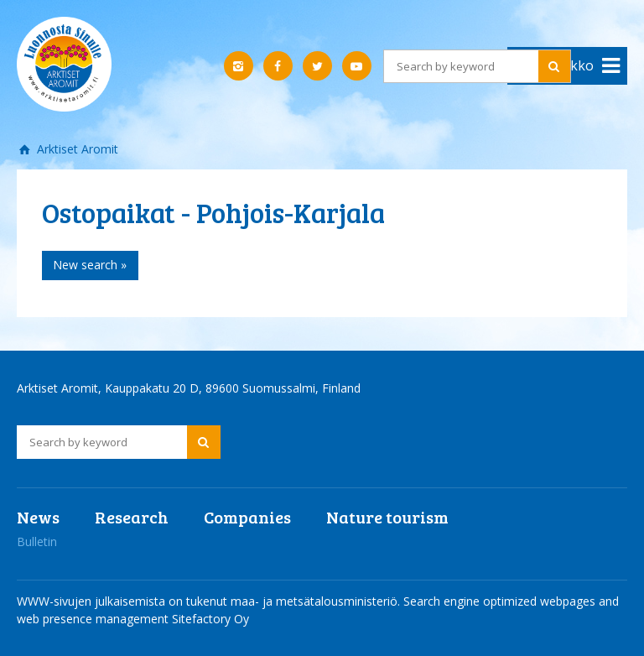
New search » (90, 265)
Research (132, 517)
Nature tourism (387, 517)
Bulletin (37, 541)
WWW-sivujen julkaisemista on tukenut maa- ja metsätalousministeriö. (210, 601)
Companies (247, 517)
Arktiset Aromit (76, 149)
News (38, 517)
